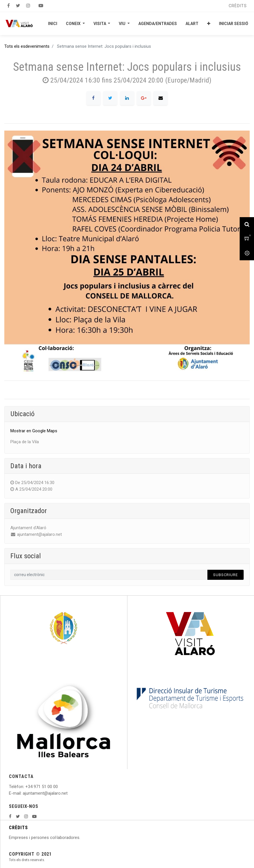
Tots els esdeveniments (27, 46)
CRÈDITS (18, 828)
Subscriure (226, 575)
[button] (209, 24)
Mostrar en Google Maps (34, 431)
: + (26, 787)
